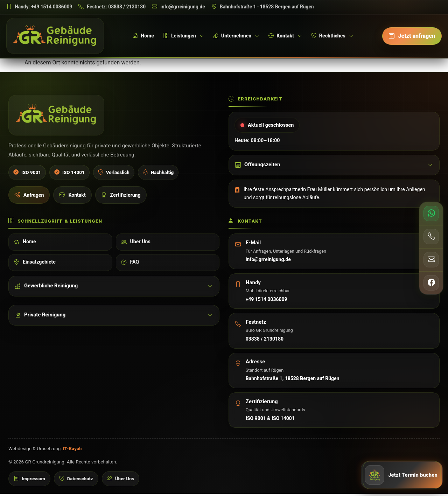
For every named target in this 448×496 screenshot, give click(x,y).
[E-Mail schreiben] (178, 7)
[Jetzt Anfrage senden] (402, 474)
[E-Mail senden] (431, 260)
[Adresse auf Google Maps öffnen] (263, 7)
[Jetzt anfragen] (412, 36)
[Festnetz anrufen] (112, 7)
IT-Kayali (72, 451)
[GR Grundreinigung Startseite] (56, 36)
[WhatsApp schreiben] (431, 214)
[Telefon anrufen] (431, 237)
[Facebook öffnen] (431, 283)
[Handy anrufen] (39, 7)
